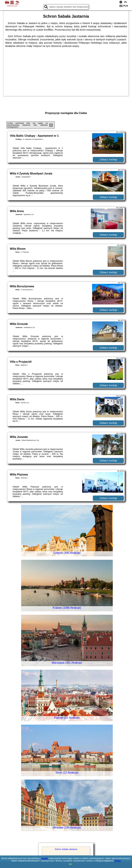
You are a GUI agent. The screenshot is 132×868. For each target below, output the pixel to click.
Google (45, 858)
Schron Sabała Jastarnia (66, 849)
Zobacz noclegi (108, 159)
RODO (118, 861)
